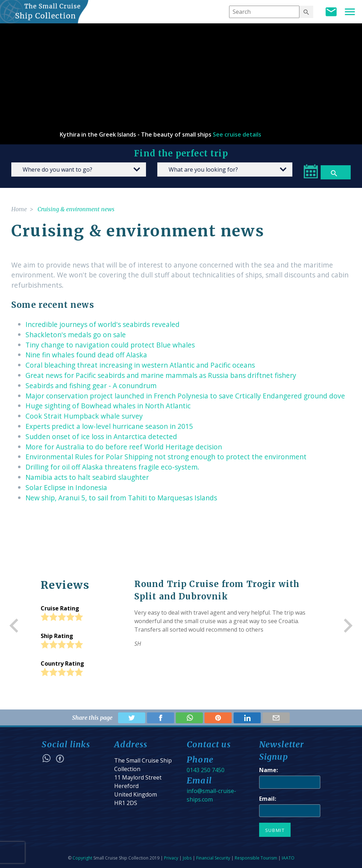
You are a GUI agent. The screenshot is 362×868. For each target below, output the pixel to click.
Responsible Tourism (256, 858)
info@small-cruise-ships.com (211, 795)
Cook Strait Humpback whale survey (84, 416)
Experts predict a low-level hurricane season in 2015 (109, 426)
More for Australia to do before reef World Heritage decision (124, 447)
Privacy (171, 858)
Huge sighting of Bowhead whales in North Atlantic (108, 406)
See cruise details (237, 134)
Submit (275, 830)
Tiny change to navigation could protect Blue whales (110, 345)
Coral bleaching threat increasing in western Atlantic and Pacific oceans (140, 365)
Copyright (82, 858)
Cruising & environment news (76, 209)
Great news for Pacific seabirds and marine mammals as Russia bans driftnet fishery (161, 375)
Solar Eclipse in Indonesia (66, 487)
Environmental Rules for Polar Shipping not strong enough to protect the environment (166, 457)
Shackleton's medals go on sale (76, 335)
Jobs (187, 858)
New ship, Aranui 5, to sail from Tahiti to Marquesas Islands (121, 498)
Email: (268, 799)
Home (19, 209)
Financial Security (213, 858)
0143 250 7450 (206, 770)
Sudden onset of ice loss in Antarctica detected (101, 436)
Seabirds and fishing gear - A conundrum (91, 386)
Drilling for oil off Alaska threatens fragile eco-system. (112, 467)
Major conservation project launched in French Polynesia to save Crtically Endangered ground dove (185, 396)
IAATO (288, 858)
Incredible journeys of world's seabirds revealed (103, 324)
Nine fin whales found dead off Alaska (86, 355)
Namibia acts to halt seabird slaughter (87, 477)
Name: (268, 770)
